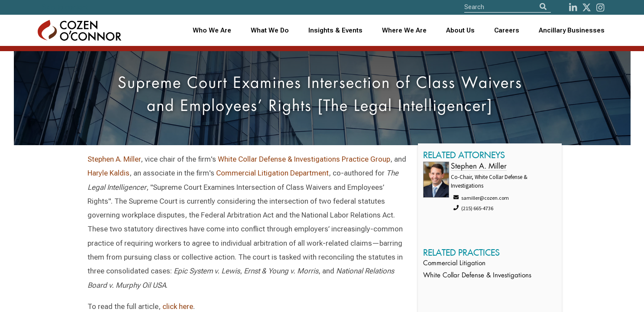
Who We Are (212, 30)
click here (178, 306)
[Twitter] (587, 8)
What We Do (270, 30)
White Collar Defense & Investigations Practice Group (304, 159)
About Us (460, 30)
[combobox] (335, 31)
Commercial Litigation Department (272, 173)
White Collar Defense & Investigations (477, 276)
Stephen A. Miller (114, 159)
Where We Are (404, 30)
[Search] (543, 7)
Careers (507, 30)
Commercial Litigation (454, 264)
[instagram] (600, 8)
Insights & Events (335, 30)
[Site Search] (508, 7)
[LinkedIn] (573, 8)
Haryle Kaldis (108, 173)
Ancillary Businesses (572, 30)
